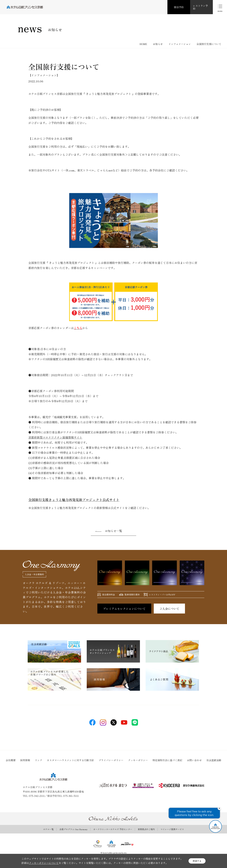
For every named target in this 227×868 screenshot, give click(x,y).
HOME (143, 44)
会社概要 (11, 760)
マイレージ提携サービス (172, 829)
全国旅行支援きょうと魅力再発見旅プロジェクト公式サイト (74, 500)
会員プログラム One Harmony (74, 829)
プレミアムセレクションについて (124, 609)
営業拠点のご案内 (146, 829)
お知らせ (158, 44)
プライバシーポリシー (111, 760)
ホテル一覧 (48, 829)
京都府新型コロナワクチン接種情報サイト (55, 437)
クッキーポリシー (138, 760)
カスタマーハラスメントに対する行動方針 (70, 760)
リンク (38, 760)
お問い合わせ (194, 760)
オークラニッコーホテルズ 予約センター (113, 829)
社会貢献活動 (214, 760)
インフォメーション (180, 44)
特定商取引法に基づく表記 (167, 760)
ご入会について (169, 609)
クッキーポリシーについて (44, 863)
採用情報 (25, 760)
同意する (197, 861)
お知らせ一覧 (113, 531)
